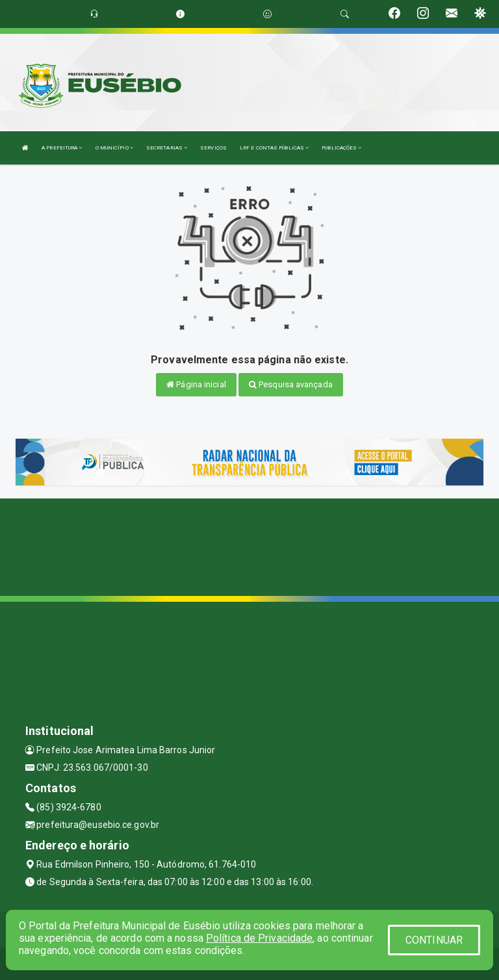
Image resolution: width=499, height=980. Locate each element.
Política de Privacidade (259, 938)
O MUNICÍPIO (114, 148)
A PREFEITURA (62, 148)
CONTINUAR (434, 940)
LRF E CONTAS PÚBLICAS (274, 148)
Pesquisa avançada (291, 384)
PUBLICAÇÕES (341, 148)
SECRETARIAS (167, 148)
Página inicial (196, 384)
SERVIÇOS (213, 148)
